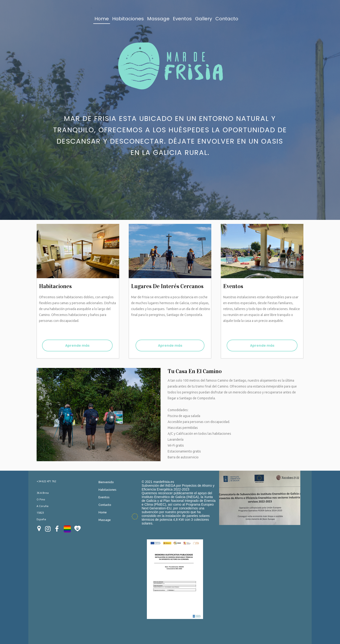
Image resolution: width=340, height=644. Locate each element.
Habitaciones (128, 19)
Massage (158, 19)
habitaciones (55, 286)
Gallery (204, 19)
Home (102, 19)
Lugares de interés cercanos (167, 286)
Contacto (227, 19)
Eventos (182, 19)
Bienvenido (106, 482)
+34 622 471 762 (46, 481)
